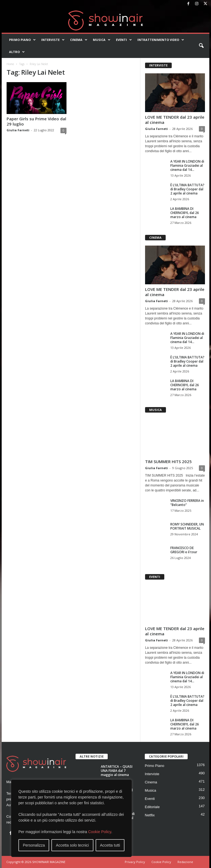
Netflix (150, 815)
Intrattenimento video (161, 40)
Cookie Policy (100, 832)
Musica (102, 40)
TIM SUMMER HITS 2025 (168, 461)
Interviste (53, 40)
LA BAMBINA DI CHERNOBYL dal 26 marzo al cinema (185, 213)
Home (10, 64)
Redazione (185, 862)
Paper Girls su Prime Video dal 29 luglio (36, 121)
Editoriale (152, 807)
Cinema (79, 40)
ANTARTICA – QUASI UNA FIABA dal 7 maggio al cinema (117, 771)
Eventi (124, 40)
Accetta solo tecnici (73, 845)
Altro (17, 52)
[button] (201, 46)
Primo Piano (22, 40)
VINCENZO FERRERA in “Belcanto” (187, 503)
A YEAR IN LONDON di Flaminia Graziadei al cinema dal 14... (187, 165)
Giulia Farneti (18, 130)
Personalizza (34, 845)
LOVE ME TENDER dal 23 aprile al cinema (175, 120)
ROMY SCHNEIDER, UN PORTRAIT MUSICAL (187, 526)
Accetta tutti (110, 845)
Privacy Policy (135, 862)
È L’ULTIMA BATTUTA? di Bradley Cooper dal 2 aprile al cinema (187, 189)
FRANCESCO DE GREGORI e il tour (184, 550)
